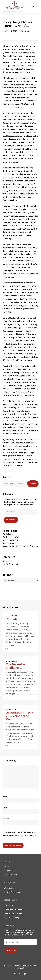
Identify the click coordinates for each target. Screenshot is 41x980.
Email (6, 808)
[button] (37, 7)
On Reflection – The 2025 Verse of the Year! (20, 546)
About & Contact (11, 875)
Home (7, 866)
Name (6, 796)
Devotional (26, 31)
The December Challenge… (14, 537)
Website (6, 819)
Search (33, 484)
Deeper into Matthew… (12, 540)
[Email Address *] (21, 512)
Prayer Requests (11, 871)
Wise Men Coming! (10, 543)
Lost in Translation (10, 564)
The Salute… (8, 534)
